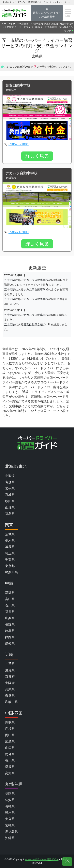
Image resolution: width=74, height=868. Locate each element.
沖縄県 (10, 838)
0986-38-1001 (19, 144)
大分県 (10, 819)
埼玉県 (10, 553)
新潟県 (10, 593)
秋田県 (10, 501)
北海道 (10, 476)
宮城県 (10, 495)
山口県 (10, 748)
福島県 (10, 514)
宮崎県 (37, 23)
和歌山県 (11, 702)
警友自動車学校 (18, 85)
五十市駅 (10, 280)
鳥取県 (10, 722)
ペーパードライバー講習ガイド (17, 23)
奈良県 (10, 696)
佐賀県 (10, 800)
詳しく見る (37, 156)
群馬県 (10, 547)
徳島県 (10, 754)
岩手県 (10, 488)
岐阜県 (10, 631)
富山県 (10, 599)
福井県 (10, 612)
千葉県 (10, 560)
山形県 (10, 507)
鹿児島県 (11, 832)
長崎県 (10, 806)
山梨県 (10, 618)
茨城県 (10, 534)
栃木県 (10, 540)
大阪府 (10, 683)
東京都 (10, 566)
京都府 (10, 676)
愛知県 (10, 643)
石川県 (10, 605)
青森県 (10, 482)
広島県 (10, 741)
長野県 (10, 624)
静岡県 (10, 637)
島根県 (10, 729)
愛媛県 (10, 767)
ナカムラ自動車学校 (22, 173)
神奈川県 (11, 572)
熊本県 (10, 812)
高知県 (10, 773)
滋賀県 (10, 670)
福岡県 (10, 793)
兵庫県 (10, 689)
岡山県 (10, 735)
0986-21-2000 (19, 232)
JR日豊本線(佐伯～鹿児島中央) (57, 23)
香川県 (10, 760)
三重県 (10, 664)
